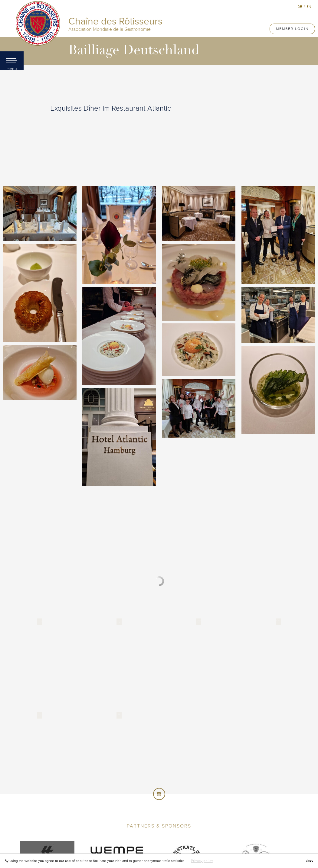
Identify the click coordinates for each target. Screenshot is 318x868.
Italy (153, 792)
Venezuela (200, 829)
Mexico (81, 805)
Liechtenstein (78, 798)
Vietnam (225, 829)
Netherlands (151, 805)
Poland (68, 811)
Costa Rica (205, 774)
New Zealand (183, 805)
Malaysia (203, 798)
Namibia (125, 805)
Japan (169, 792)
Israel (137, 792)
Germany (151, 786)
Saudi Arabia (246, 811)
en (309, 7)
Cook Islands (175, 774)
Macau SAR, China (171, 798)
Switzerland (95, 823)
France (94, 786)
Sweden (243, 817)
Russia (221, 811)
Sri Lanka (176, 817)
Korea (204, 792)
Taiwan (120, 823)
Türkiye (208, 823)
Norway (210, 805)
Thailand (165, 823)
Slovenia (103, 817)
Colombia (145, 774)
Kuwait (223, 792)
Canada (105, 774)
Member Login (292, 29)
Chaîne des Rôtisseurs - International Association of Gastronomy (125, 725)
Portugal (91, 811)
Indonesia (115, 792)
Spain (156, 817)
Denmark (149, 780)
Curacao (105, 780)
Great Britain (179, 786)
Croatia (83, 780)
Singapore (78, 817)
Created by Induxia (237, 725)
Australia (93, 768)
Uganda (229, 823)
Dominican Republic (184, 780)
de (300, 7)
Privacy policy (202, 861)
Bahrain (138, 768)
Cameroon (81, 774)
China (124, 774)
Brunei (203, 768)
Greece (205, 786)
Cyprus (127, 780)
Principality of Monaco (185, 811)
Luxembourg (135, 798)
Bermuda (182, 768)
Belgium (160, 768)
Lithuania (107, 798)
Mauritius (245, 798)
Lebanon (244, 792)
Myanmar (103, 805)
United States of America (159, 829)
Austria (116, 768)
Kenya (186, 792)
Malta (223, 798)
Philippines (234, 805)
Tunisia (187, 823)
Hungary (74, 792)
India (94, 792)
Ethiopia (235, 780)
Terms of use (202, 725)
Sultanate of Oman (210, 817)
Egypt (215, 780)
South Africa (131, 817)
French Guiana (122, 786)
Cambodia (226, 768)
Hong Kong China (235, 786)
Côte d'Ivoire (235, 774)
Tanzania (141, 823)
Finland (73, 786)
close (310, 861)
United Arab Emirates (107, 829)
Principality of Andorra (131, 811)
